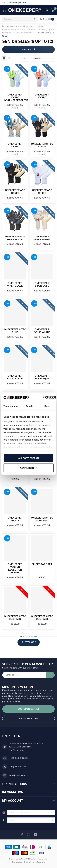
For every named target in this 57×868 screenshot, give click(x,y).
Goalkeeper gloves (25, 33)
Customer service (29, 709)
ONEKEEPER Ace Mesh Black (15, 238)
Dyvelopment (39, 862)
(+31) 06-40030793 (18, 767)
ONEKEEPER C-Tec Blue (15, 331)
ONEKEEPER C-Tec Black (42, 145)
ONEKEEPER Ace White (42, 192)
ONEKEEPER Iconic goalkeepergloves (15, 98)
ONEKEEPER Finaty (15, 519)
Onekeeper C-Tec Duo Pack (15, 618)
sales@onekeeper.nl (19, 775)
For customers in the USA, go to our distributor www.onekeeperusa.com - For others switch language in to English (28, 30)
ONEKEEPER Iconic (42, 96)
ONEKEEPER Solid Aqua (42, 377)
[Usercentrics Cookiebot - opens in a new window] (43, 398)
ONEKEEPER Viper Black (15, 284)
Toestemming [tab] (11, 406)
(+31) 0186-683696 (18, 758)
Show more (29, 642)
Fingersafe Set (42, 564)
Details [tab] (29, 406)
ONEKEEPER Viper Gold (42, 284)
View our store (28, 719)
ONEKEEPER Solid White (42, 331)
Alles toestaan (28, 458)
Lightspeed (17, 862)
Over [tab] (47, 406)
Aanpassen (29, 468)
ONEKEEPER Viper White (42, 238)
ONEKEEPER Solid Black (15, 377)
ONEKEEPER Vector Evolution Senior (15, 568)
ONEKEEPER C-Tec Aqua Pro (42, 519)
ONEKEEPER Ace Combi (15, 192)
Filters (29, 49)
